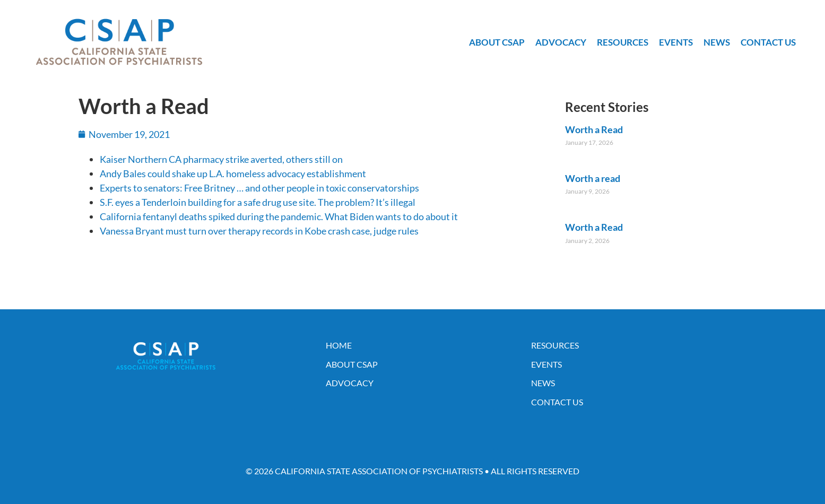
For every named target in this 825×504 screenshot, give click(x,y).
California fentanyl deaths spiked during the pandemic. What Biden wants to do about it (279, 216)
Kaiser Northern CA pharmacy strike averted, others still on (221, 159)
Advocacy (561, 42)
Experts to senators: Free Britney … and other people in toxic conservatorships (259, 188)
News (717, 42)
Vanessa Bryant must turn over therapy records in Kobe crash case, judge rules (259, 231)
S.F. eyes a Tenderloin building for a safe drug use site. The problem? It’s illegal (258, 202)
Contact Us (768, 42)
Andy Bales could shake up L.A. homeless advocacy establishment (233, 173)
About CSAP (497, 42)
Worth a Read (594, 129)
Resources (623, 42)
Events (676, 42)
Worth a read (593, 178)
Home (339, 345)
